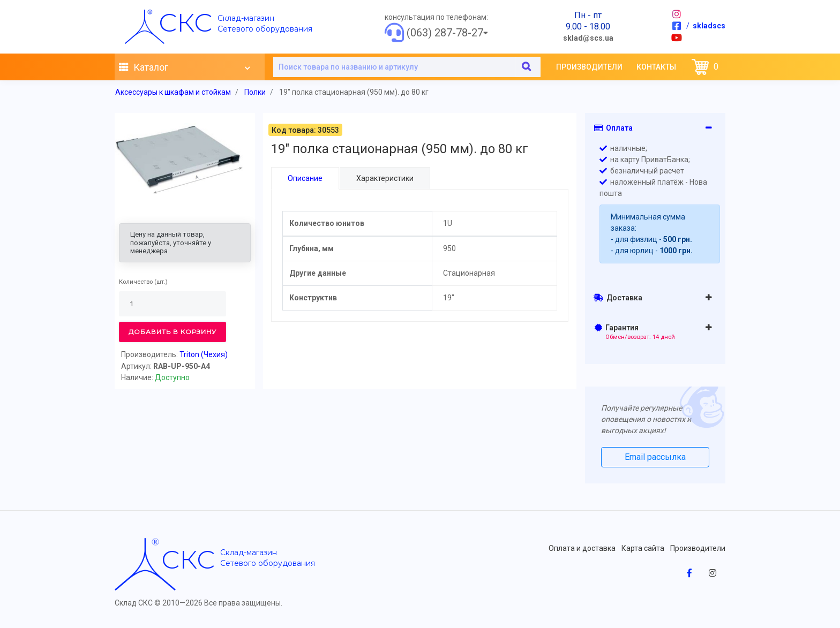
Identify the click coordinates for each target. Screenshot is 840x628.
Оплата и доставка (582, 548)
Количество (136, 282)
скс (185, 22)
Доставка (618, 298)
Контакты (656, 67)
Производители (589, 67)
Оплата (613, 128)
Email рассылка (655, 457)
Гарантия (635, 332)
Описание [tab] (305, 178)
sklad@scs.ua (588, 38)
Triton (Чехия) (204, 354)
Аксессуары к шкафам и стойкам (173, 92)
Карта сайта (643, 548)
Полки (255, 92)
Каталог (184, 67)
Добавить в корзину (172, 332)
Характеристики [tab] (384, 178)
